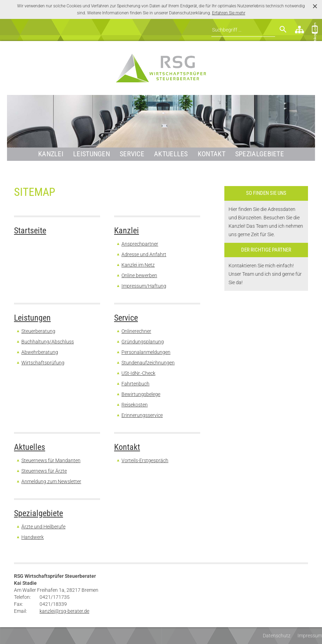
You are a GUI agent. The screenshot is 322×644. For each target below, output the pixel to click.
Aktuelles (171, 154)
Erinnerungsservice (142, 415)
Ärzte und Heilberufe (43, 527)
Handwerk (33, 537)
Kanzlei (51, 154)
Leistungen (92, 154)
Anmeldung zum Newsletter (51, 481)
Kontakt (212, 154)
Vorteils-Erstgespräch (145, 460)
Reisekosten (135, 405)
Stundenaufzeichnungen (148, 363)
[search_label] (243, 30)
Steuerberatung (38, 331)
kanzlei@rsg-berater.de (64, 611)
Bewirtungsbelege (141, 394)
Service (132, 154)
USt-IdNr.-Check (138, 373)
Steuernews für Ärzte (44, 471)
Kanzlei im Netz (138, 265)
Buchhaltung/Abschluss (48, 342)
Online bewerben (139, 275)
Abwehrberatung (40, 352)
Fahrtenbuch (135, 384)
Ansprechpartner (140, 244)
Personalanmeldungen (146, 352)
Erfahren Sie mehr (229, 13)
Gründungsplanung (143, 342)
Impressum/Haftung (144, 286)
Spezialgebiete (260, 154)
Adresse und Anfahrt (144, 254)
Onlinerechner (136, 331)
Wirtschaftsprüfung (43, 363)
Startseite (30, 231)
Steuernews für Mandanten (51, 460)
